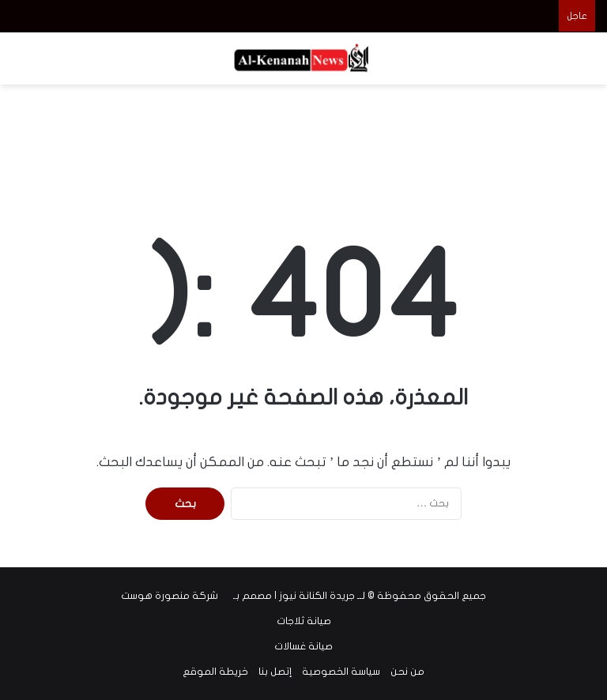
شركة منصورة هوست (170, 596)
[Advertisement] (303, 136)
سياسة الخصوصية (341, 672)
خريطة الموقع (215, 672)
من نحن (407, 672)
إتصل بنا (275, 672)
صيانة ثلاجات (304, 621)
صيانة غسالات (303, 646)
